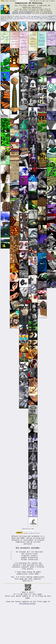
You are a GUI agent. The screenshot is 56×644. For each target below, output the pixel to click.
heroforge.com (21, 20)
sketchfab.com (35, 18)
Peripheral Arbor (28, 614)
